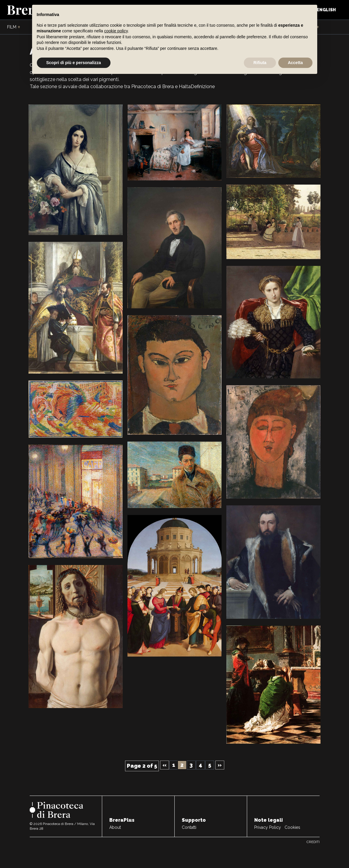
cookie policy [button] (116, 31)
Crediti (313, 842)
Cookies (292, 827)
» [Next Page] (220, 765)
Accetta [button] (295, 63)
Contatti (189, 827)
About (115, 827)
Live (313, 27)
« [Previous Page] (164, 765)
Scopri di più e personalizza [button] (74, 63)
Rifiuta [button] (260, 63)
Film (14, 27)
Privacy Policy (268, 827)
